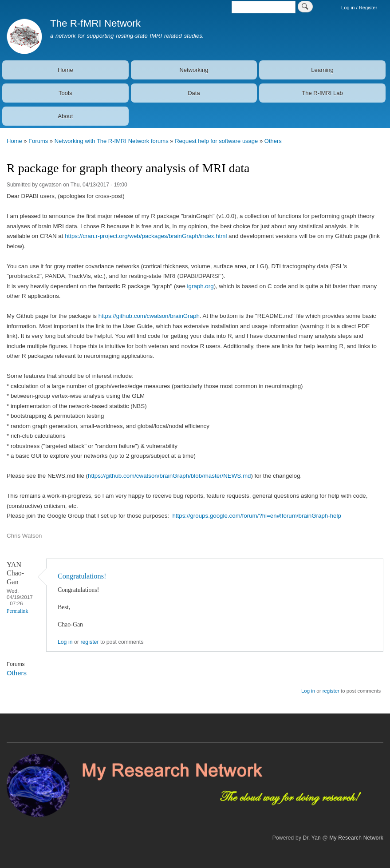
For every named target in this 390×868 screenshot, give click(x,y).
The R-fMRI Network (95, 23)
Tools (65, 93)
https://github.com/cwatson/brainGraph (149, 316)
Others (273, 141)
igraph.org (201, 286)
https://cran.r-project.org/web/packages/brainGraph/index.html (146, 236)
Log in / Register (359, 8)
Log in (65, 642)
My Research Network (356, 838)
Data (194, 93)
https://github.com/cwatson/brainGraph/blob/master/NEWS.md (169, 476)
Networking (194, 70)
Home (65, 70)
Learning (322, 70)
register (89, 642)
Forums (38, 141)
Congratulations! (82, 576)
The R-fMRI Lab (322, 93)
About (65, 116)
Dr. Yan (312, 838)
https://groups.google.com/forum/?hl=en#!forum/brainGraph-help (256, 516)
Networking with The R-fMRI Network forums (112, 141)
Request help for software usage (216, 141)
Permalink (17, 611)
